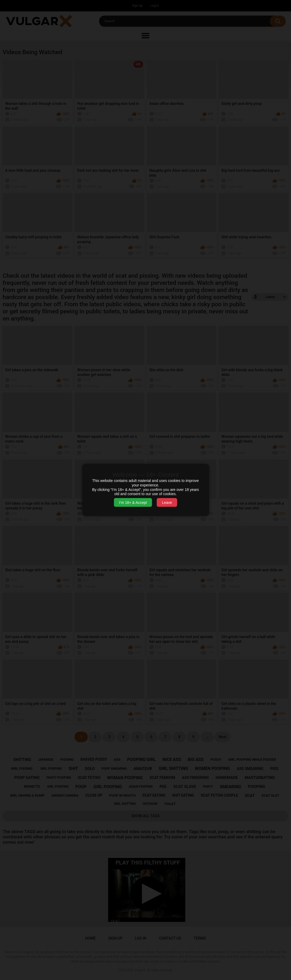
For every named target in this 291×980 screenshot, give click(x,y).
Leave (167, 503)
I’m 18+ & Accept (133, 503)
